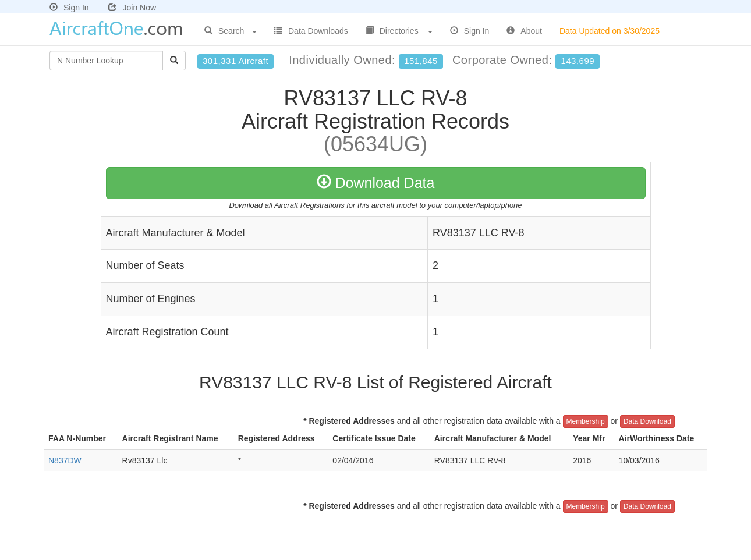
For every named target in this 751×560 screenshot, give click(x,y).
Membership (586, 421)
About (524, 31)
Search (231, 31)
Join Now (132, 8)
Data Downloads (311, 31)
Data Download (647, 421)
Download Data (376, 183)
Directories (399, 31)
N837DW (65, 460)
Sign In (69, 8)
